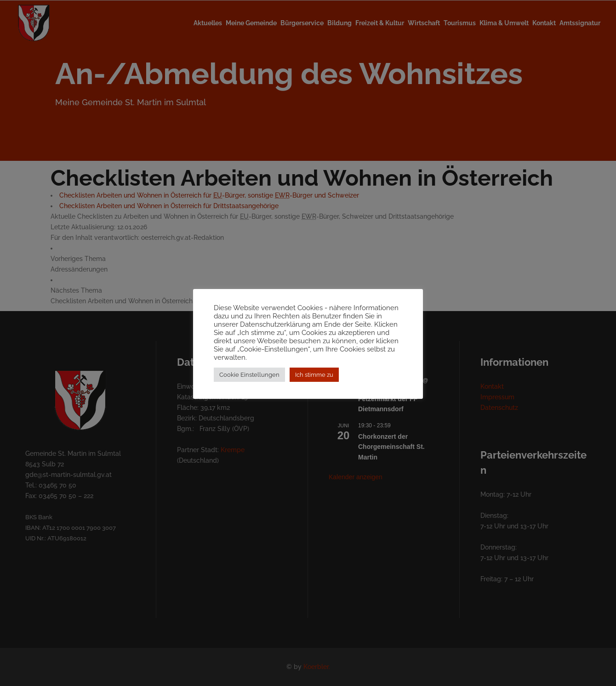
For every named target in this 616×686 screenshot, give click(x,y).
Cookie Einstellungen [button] (249, 379)
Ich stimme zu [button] (314, 379)
